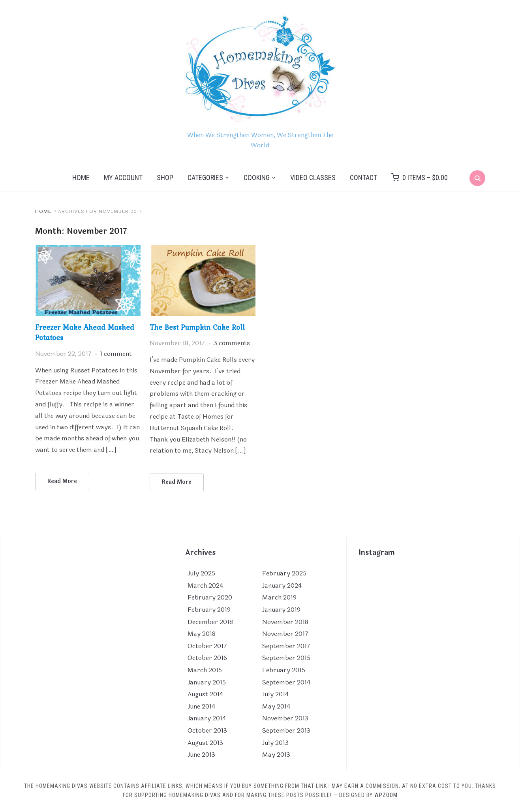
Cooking (257, 178)
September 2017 (286, 646)
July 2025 (201, 573)
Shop (165, 178)
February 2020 (210, 598)
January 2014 (207, 718)
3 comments (232, 343)
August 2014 (205, 694)
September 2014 (286, 682)
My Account (123, 178)
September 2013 (286, 730)
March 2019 (279, 598)
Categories (205, 178)
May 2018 (202, 634)
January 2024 (282, 586)
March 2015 (205, 670)
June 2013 (201, 755)
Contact (363, 178)
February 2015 (284, 670)
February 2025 (284, 573)
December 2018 (210, 622)
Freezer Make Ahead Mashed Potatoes (85, 332)
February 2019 (209, 610)
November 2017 (285, 634)
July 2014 (275, 694)
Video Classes (313, 178)
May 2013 (276, 755)
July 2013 (275, 743)
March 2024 (205, 586)
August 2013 (205, 743)
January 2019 (281, 610)
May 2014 (276, 706)
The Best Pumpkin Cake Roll (197, 327)
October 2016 (207, 658)
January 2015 (207, 682)
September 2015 (286, 658)
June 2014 (201, 706)
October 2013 (207, 730)
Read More (62, 481)
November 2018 (285, 622)
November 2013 (285, 718)
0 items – (425, 178)
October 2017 (207, 646)
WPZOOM (386, 795)
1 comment (116, 354)
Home (81, 178)
